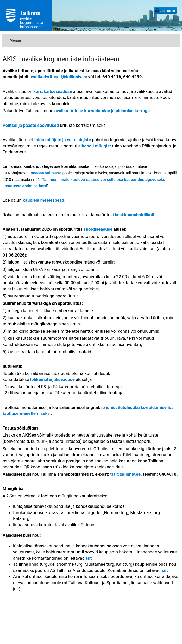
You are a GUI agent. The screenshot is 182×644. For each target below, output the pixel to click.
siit (89, 558)
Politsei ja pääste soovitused (31, 125)
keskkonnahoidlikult (135, 215)
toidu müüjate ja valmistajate (62, 140)
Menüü (15, 40)
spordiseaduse (98, 229)
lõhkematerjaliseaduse (52, 379)
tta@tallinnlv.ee (125, 474)
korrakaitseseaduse (53, 91)
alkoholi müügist (95, 146)
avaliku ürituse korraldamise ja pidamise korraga (102, 111)
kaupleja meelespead (43, 200)
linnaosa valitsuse (45, 173)
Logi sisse (165, 10)
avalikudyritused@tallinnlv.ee (58, 77)
